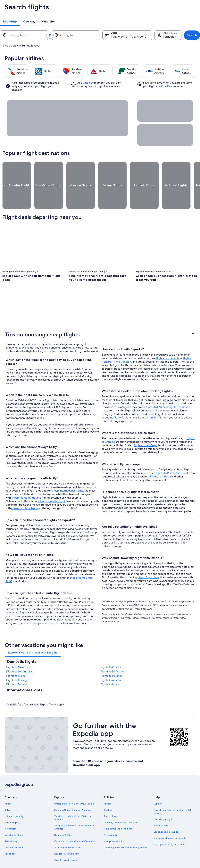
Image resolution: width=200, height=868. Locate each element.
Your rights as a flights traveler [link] (169, 830)
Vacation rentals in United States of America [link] (73, 803)
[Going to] (70, 35)
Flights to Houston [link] (111, 661)
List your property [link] (14, 802)
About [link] (8, 789)
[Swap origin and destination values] (46, 35)
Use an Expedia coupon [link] (166, 817)
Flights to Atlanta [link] (111, 666)
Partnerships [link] (11, 808)
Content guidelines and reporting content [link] (126, 833)
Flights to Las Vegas (146, 431)
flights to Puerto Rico (168, 459)
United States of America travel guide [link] (74, 789)
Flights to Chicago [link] (17, 666)
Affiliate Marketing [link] (14, 833)
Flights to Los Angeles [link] (19, 657)
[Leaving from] (22, 35)
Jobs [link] (7, 796)
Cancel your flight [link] (163, 805)
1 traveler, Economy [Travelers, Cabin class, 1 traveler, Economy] (165, 37)
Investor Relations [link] (14, 821)
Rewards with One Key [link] (66, 839)
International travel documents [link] (170, 824)
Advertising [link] (11, 827)
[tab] (10, 21)
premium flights (157, 403)
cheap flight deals (149, 563)
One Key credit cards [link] (65, 846)
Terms (53, 690)
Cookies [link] (108, 796)
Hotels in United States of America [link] (72, 796)
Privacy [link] (108, 789)
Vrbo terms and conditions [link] (118, 814)
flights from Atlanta (168, 344)
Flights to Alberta (160, 462)
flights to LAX (154, 392)
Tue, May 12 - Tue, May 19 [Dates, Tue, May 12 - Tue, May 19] (121, 37)
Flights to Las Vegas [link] (112, 657)
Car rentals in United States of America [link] (75, 827)
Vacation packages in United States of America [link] (74, 813)
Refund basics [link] (161, 811)
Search (192, 35)
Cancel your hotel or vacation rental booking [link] (172, 797)
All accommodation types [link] (68, 833)
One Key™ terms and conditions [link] (121, 808)
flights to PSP (176, 392)
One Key (88, 83)
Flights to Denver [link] (17, 670)
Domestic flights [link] (63, 821)
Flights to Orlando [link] (111, 653)
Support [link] (158, 789)
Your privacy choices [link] (115, 827)
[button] (100, 320)
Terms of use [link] (111, 802)
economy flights (112, 403)
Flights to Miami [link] (16, 661)
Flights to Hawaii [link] (110, 670)
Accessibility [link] (110, 821)
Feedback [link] (10, 839)
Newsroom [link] (11, 814)
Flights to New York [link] (18, 653)
